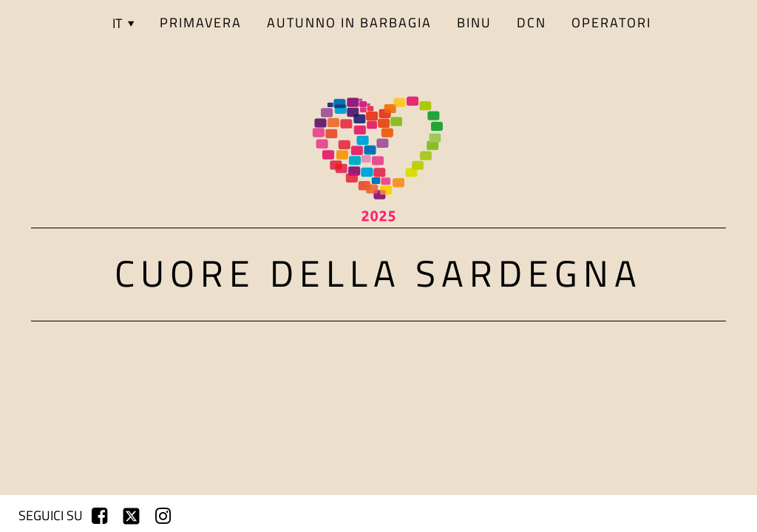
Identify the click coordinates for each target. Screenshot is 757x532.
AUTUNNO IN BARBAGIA (349, 23)
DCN (532, 23)
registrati (655, 516)
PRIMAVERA (201, 23)
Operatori (611, 23)
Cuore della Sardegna (378, 273)
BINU (474, 23)
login (716, 516)
